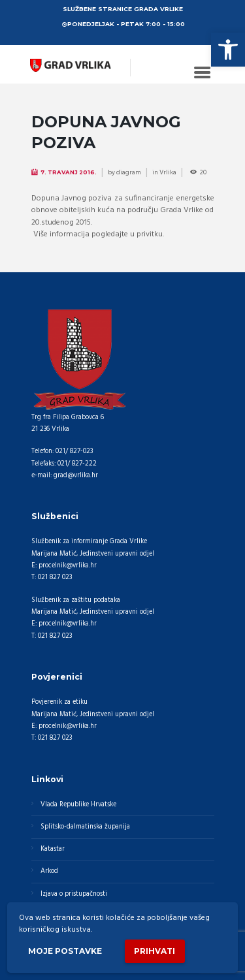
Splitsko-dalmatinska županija (85, 827)
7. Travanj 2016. (69, 172)
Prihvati (155, 951)
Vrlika (168, 172)
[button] (228, 50)
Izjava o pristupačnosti (74, 894)
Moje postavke (65, 951)
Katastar (53, 849)
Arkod (49, 871)
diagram (129, 172)
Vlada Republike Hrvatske (78, 805)
